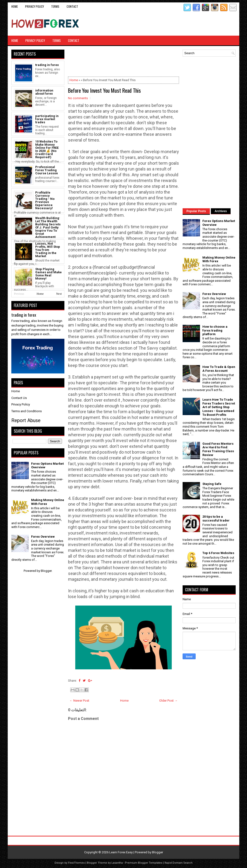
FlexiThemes (76, 863)
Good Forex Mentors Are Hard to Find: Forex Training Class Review (218, 449)
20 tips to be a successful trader (216, 519)
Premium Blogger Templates (144, 863)
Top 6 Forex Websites (218, 553)
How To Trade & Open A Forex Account (219, 369)
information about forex (44, 92)
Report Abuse (26, 420)
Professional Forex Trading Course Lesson (47, 170)
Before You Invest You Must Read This (104, 90)
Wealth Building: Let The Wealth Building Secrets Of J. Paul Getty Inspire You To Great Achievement (48, 227)
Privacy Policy (34, 6)
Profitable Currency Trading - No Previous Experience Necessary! (45, 200)
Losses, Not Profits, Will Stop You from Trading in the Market (48, 250)
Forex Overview (43, 537)
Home (15, 6)
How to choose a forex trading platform (215, 330)
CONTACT (72, 6)
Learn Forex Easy (121, 852)
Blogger (46, 571)
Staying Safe (212, 484)
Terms (55, 6)
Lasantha (117, 863)
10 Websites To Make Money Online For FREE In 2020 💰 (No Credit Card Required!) (47, 149)
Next (59, 294)
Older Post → (168, 701)
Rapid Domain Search (178, 863)
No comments (78, 98)
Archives (221, 211)
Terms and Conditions (27, 411)
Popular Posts (196, 211)
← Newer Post (79, 701)
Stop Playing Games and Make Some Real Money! (48, 274)
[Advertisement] (179, 24)
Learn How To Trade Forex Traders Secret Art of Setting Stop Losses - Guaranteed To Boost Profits (219, 407)
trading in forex (47, 65)
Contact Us (19, 398)
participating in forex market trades (47, 119)
